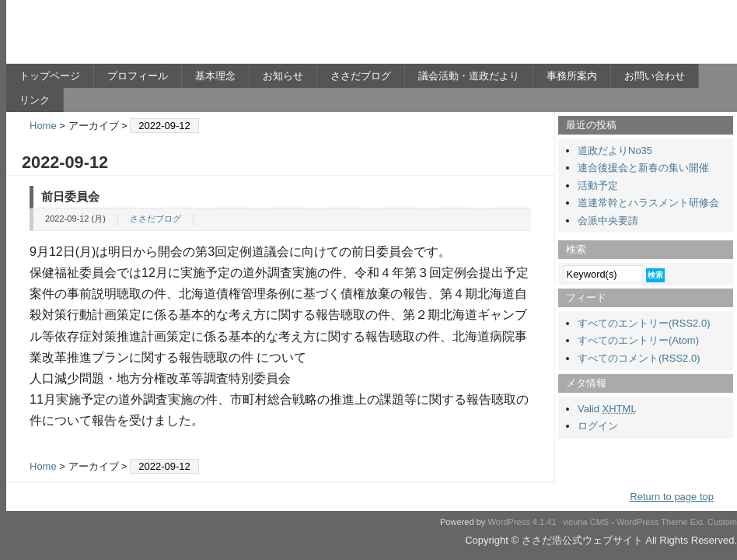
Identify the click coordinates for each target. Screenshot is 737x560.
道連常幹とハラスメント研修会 (648, 203)
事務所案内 (572, 76)
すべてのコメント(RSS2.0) (639, 358)
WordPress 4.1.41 (522, 522)
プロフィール (138, 76)
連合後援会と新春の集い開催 (643, 168)
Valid (607, 409)
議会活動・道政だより (469, 76)
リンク (35, 100)
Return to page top (672, 497)
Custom (722, 522)
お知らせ (283, 76)
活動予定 (598, 185)
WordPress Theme (652, 522)
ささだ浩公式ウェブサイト (158, 36)
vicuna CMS (586, 522)
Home (43, 126)
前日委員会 (70, 196)
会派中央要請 (608, 220)
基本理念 (215, 76)
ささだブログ (361, 76)
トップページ (50, 76)
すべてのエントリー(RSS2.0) (644, 323)
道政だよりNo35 (615, 150)
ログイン (598, 426)
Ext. (698, 522)
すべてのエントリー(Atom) (638, 340)
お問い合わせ (655, 76)
